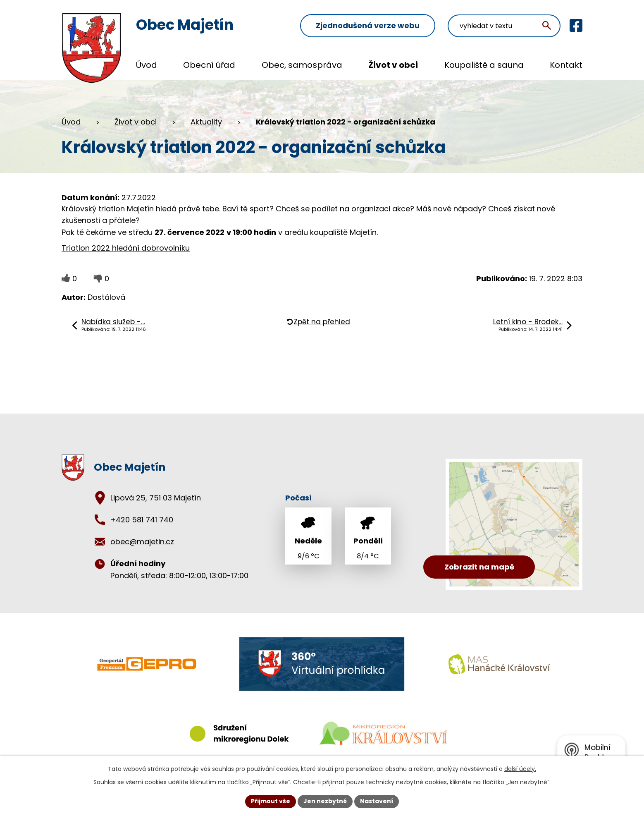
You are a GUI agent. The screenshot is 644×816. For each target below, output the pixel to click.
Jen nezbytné (325, 801)
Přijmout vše (271, 801)
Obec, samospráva (302, 65)
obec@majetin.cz (142, 542)
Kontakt (566, 65)
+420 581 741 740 (142, 520)
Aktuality (206, 122)
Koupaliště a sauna (484, 65)
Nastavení (377, 801)
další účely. (520, 769)
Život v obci (393, 65)
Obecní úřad (209, 65)
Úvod (147, 65)
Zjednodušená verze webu (368, 25)
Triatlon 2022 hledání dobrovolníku (126, 248)
